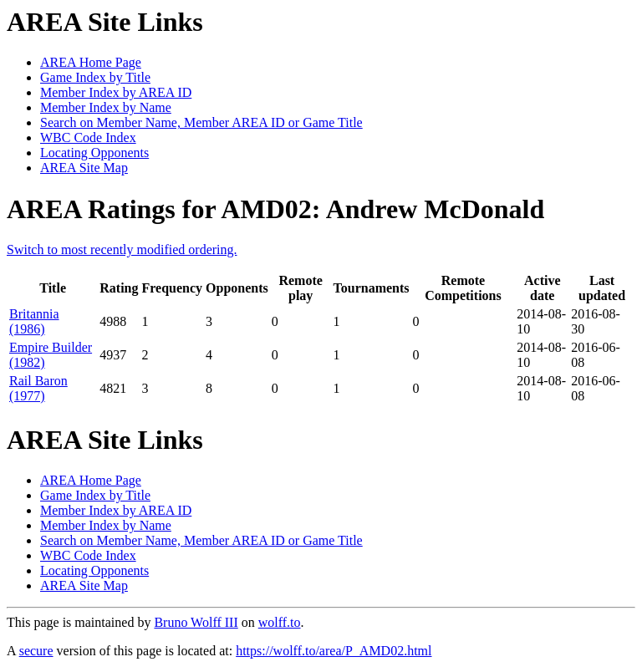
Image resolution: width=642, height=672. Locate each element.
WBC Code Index (88, 137)
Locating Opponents (94, 153)
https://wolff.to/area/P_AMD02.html (334, 651)
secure (36, 651)
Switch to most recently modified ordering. (122, 249)
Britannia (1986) (34, 321)
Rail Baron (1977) (38, 388)
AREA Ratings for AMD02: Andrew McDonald (275, 209)
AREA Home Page (91, 62)
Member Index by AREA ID (116, 92)
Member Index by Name (106, 107)
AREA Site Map (84, 168)
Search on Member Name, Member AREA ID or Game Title (201, 122)
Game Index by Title (95, 77)
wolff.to (280, 622)
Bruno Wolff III (196, 622)
